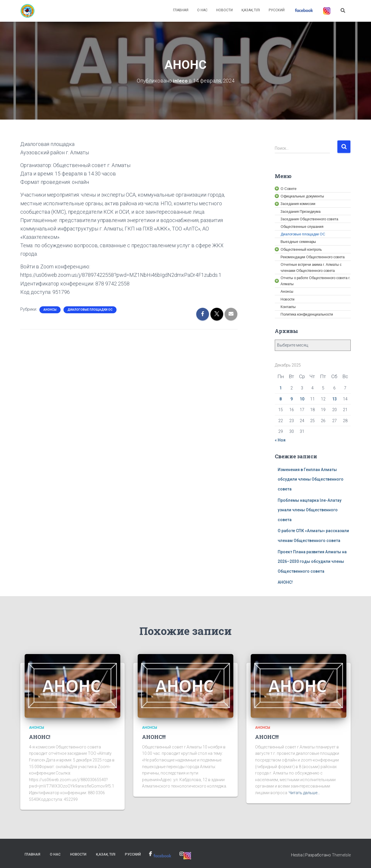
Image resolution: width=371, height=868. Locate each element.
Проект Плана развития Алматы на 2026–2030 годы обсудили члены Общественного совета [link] (312, 562)
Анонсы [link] (50, 310)
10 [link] (302, 399)
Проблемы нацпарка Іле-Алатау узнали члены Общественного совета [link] (310, 510)
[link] (28, 11)
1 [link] (281, 388)
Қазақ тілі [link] (251, 10)
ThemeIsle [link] (341, 855)
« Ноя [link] (280, 440)
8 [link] (281, 399)
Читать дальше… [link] (304, 793)
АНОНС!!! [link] (154, 737)
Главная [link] (181, 10)
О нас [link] (202, 10)
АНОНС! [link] (285, 582)
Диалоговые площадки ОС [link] (90, 310)
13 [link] (334, 399)
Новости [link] (224, 10)
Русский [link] (277, 10)
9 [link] (292, 399)
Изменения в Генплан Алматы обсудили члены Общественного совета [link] (311, 479)
